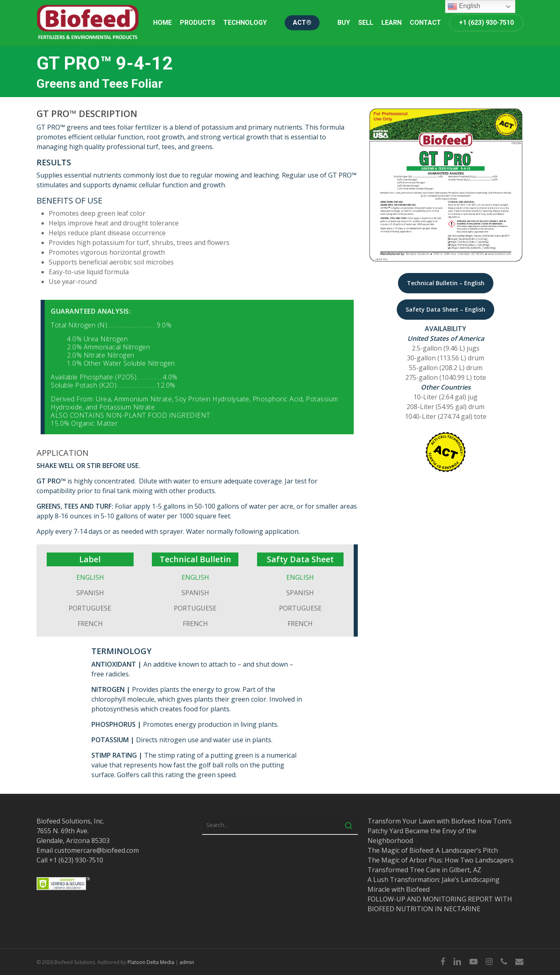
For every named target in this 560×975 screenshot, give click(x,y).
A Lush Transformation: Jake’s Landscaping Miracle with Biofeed (434, 884)
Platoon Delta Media (151, 962)
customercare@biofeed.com (97, 850)
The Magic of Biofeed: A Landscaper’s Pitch (433, 850)
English (464, 6)
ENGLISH (90, 577)
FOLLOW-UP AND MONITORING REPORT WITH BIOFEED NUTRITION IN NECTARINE (440, 904)
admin (187, 962)
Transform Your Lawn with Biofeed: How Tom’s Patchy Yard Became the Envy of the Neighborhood (440, 831)
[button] (446, 283)
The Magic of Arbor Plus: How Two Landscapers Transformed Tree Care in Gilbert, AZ (441, 865)
